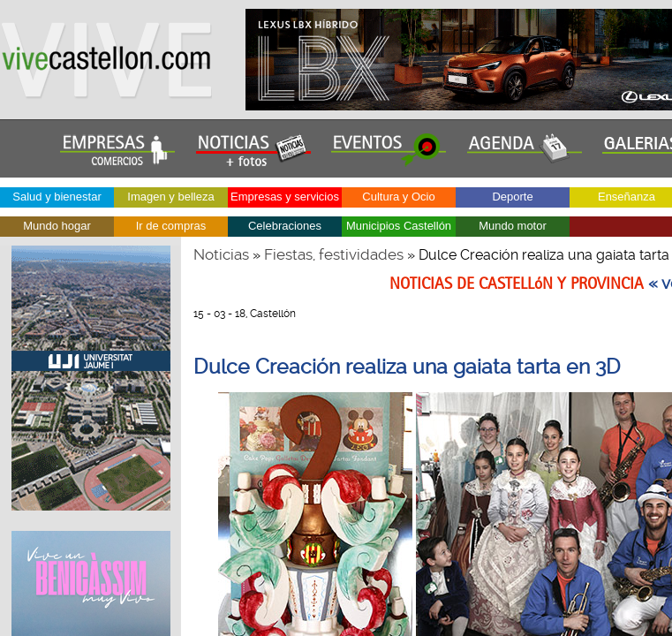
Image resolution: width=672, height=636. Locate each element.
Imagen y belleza (170, 197)
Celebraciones (285, 226)
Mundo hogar (57, 226)
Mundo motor (513, 226)
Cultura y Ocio (398, 197)
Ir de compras (171, 226)
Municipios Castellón (399, 226)
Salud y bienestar (57, 197)
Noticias (221, 254)
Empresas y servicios (285, 197)
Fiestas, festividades (334, 254)
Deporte (512, 197)
